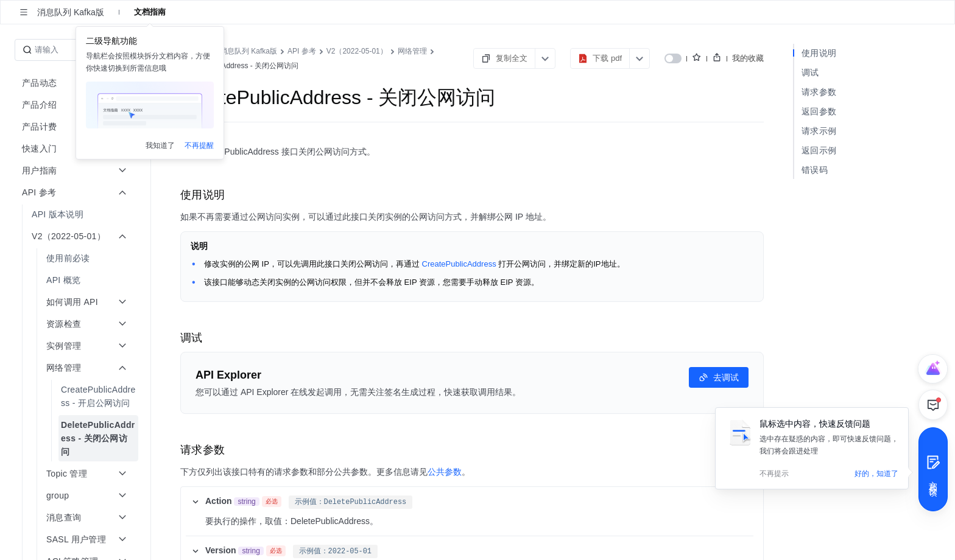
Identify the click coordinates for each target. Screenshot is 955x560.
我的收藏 (748, 58)
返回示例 (819, 150)
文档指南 (150, 12)
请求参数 (819, 92)
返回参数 (819, 111)
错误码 (815, 170)
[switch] (673, 58)
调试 (810, 72)
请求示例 (819, 131)
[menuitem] (76, 214)
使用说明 (819, 53)
